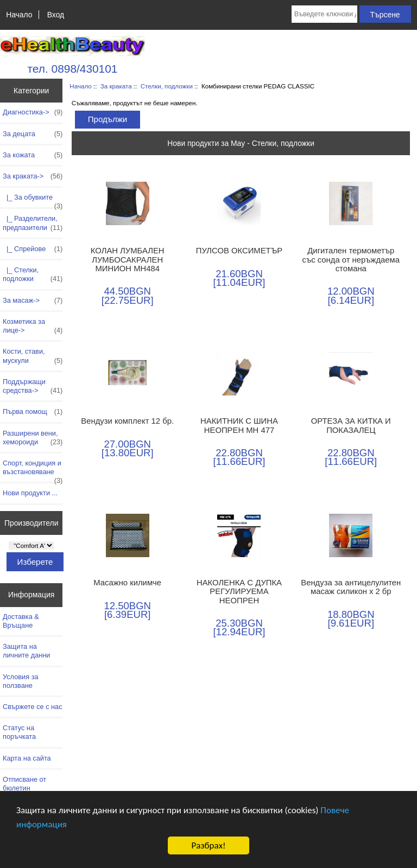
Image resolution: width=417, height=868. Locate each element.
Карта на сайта (27, 758)
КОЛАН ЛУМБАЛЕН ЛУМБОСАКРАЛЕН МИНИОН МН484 (128, 259)
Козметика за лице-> (33, 326)
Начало (19, 15)
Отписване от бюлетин (24, 784)
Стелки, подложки (167, 86)
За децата (33, 134)
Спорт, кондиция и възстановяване (33, 470)
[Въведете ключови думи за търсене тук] (324, 14)
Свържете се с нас (33, 707)
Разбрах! (208, 845)
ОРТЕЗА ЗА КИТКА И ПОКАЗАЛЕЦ (351, 425)
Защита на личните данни (26, 651)
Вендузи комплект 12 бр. (127, 421)
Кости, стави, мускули (33, 356)
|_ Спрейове (33, 249)
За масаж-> (33, 301)
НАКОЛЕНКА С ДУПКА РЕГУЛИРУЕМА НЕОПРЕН (239, 591)
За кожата (33, 155)
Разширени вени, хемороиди (33, 438)
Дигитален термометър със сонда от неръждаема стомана (351, 259)
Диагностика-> (33, 112)
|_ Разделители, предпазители (33, 223)
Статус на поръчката (19, 732)
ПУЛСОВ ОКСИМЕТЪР (239, 251)
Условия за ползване (21, 681)
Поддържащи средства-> (33, 386)
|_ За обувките (33, 200)
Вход (56, 15)
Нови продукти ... (30, 493)
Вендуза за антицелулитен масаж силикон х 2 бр (351, 587)
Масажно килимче (127, 583)
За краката (116, 86)
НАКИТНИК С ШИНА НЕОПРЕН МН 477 (239, 425)
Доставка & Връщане (21, 621)
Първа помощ (33, 412)
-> (33, 176)
